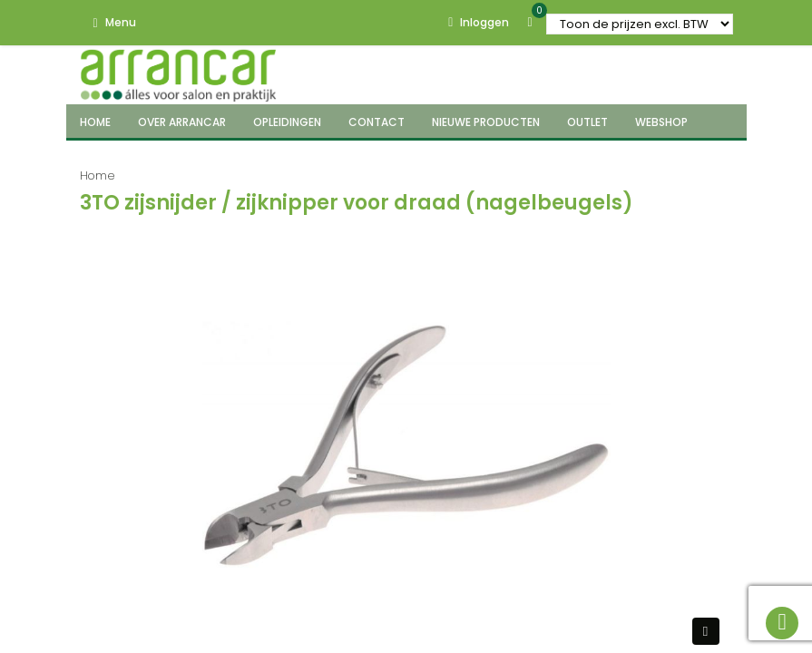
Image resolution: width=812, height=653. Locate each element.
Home (98, 175)
